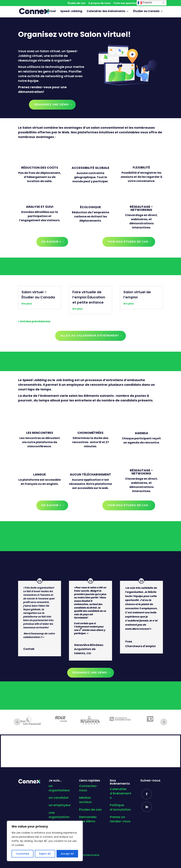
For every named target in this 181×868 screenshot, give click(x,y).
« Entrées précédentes (34, 321)
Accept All (67, 854)
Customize (22, 854)
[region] (45, 841)
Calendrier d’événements (120, 793)
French (145, 3)
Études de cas (77, 3)
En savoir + (51, 242)
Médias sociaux (85, 800)
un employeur (60, 805)
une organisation (59, 815)
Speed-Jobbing (71, 12)
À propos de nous (99, 3)
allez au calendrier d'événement (90, 336)
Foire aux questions (126, 3)
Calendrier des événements (106, 12)
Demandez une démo (51, 105)
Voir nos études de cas (128, 242)
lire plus (27, 304)
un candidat (59, 798)
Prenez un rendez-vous (120, 819)
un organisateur (59, 788)
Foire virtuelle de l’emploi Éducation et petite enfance (89, 297)
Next (164, 722)
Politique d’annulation (120, 807)
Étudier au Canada (146, 12)
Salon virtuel (47, 12)
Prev (17, 722)
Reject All (45, 854)
